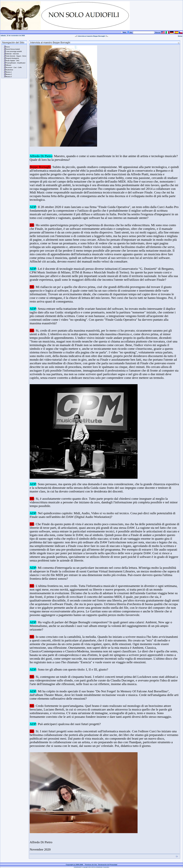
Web (124, 32)
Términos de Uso (91, 865)
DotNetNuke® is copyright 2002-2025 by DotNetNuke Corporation (91, 867)
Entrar (180, 36)
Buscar (158, 32)
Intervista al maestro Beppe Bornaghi (91, 36)
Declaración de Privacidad (108, 865)
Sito (131, 32)
